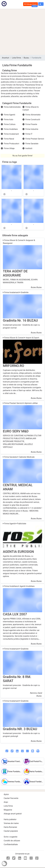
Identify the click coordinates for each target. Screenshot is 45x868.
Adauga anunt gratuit (13, 814)
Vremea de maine (11, 823)
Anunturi (6, 58)
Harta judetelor (10, 819)
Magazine (8, 810)
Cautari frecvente (11, 798)
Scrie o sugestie (10, 837)
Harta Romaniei (10, 827)
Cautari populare (11, 831)
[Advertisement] (22, 32)
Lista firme (16, 58)
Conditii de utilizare (12, 841)
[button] (41, 4)
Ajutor (6, 794)
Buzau (26, 58)
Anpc (6, 802)
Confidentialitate (11, 844)
